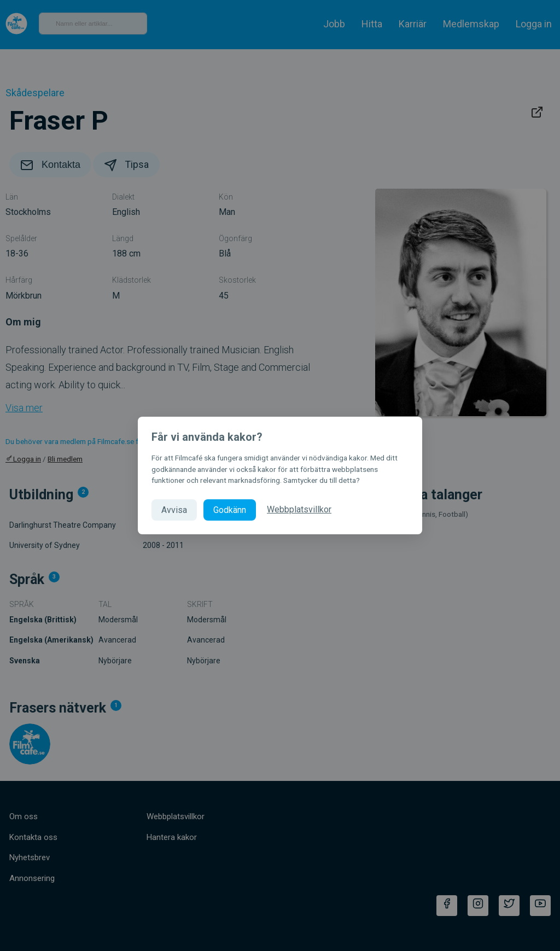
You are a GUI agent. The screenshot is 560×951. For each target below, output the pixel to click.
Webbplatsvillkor (299, 509)
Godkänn (230, 510)
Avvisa (174, 510)
